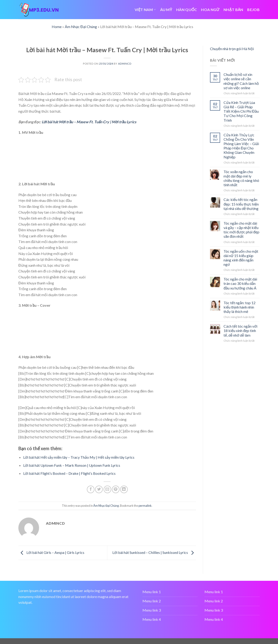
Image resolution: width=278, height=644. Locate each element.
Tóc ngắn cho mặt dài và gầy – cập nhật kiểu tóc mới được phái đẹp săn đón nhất (241, 230)
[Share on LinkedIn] (124, 489)
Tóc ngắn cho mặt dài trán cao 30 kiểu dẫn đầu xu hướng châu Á (240, 283)
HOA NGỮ (210, 10)
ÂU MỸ (166, 10)
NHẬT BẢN (233, 10)
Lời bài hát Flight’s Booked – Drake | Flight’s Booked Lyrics (69, 473)
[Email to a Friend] (107, 489)
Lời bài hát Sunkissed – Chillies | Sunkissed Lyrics (154, 552)
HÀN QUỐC (187, 10)
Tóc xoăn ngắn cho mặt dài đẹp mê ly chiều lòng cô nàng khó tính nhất (241, 178)
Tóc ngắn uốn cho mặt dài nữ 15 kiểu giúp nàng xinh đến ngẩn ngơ (241, 258)
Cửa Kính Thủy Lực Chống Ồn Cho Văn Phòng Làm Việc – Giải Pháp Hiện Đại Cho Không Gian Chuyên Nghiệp (241, 146)
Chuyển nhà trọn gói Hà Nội (232, 49)
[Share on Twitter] (99, 489)
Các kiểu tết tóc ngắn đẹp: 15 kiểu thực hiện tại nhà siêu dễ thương (241, 204)
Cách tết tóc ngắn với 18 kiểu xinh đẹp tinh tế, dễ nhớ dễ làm (240, 331)
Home (57, 27)
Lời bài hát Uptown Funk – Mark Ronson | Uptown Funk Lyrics (72, 465)
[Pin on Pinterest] (116, 489)
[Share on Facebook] (91, 489)
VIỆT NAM (145, 10)
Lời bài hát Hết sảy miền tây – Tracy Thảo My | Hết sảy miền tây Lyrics (79, 457)
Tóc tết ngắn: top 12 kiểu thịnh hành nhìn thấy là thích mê (240, 307)
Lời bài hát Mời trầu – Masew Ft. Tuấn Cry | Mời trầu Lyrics (89, 122)
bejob (253, 10)
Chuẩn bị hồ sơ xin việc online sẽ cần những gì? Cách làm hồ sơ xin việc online (241, 81)
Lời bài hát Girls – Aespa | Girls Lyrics (51, 552)
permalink (145, 506)
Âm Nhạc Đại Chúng (81, 27)
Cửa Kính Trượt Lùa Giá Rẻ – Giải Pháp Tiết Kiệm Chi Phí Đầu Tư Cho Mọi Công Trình (241, 111)
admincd (125, 64)
